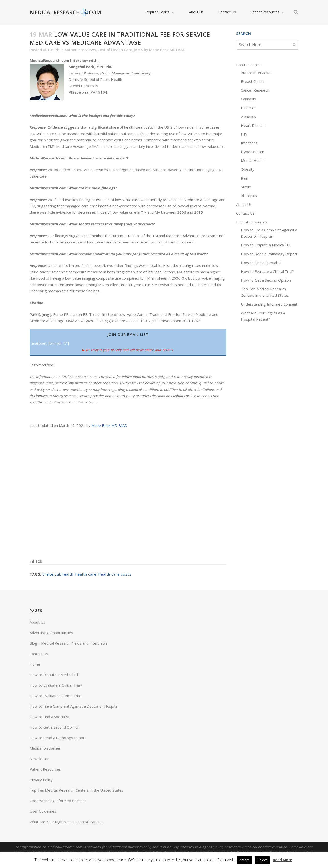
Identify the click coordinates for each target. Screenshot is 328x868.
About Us (196, 12)
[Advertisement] (128, 493)
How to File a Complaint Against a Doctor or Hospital (74, 706)
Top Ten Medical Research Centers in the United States (77, 790)
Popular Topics (160, 12)
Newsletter (39, 759)
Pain (245, 178)
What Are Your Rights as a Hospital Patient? (67, 822)
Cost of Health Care (115, 50)
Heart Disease (253, 125)
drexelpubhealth (58, 574)
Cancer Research (255, 90)
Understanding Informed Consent (269, 304)
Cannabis (248, 99)
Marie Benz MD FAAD (167, 50)
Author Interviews (80, 50)
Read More (283, 860)
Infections (249, 143)
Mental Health (253, 160)
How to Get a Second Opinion (266, 280)
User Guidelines (43, 811)
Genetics (248, 116)
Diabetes (249, 108)
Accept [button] (244, 860)
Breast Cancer (253, 81)
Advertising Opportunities (51, 633)
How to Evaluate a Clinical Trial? (267, 271)
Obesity (248, 169)
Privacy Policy (41, 780)
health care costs (115, 574)
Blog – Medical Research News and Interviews (69, 643)
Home (35, 664)
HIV (244, 134)
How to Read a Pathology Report (269, 254)
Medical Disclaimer (45, 748)
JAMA (138, 50)
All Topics (249, 196)
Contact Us (227, 12)
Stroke (246, 187)
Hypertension (253, 152)
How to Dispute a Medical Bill (266, 245)
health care (86, 574)
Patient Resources (267, 12)
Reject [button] (262, 860)
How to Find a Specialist (261, 263)
